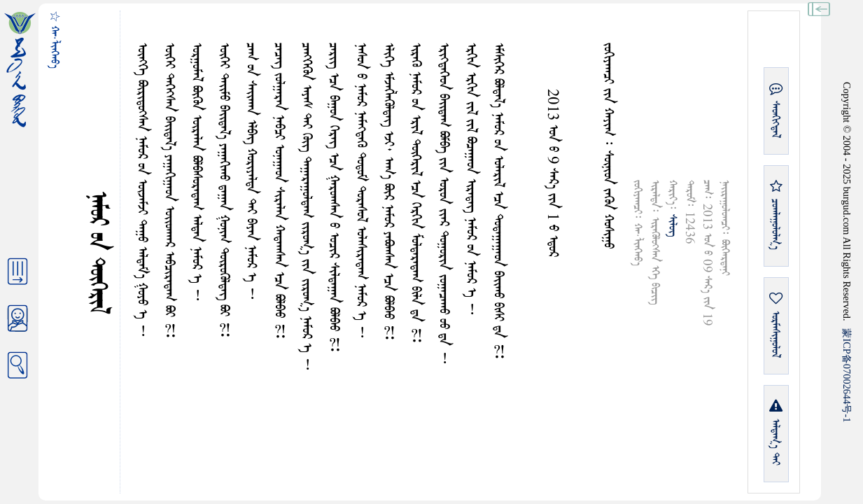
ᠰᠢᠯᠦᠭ (672, 225)
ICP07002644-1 (847, 375)
